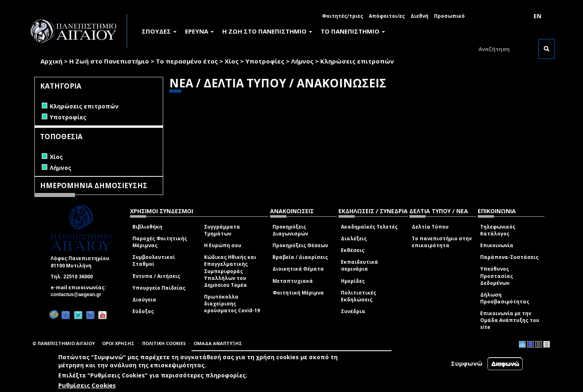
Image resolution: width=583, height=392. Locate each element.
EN (537, 16)
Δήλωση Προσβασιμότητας (505, 298)
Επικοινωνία (497, 245)
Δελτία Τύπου (430, 227)
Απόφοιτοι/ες (387, 16)
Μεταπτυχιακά (293, 281)
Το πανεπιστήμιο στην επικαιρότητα (442, 242)
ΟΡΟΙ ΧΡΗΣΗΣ (118, 343)
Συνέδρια (353, 311)
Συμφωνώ (467, 363)
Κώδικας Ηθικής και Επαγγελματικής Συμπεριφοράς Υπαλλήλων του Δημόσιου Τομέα (230, 271)
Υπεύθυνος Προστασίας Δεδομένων (497, 276)
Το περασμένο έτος (187, 61)
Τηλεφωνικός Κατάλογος (498, 230)
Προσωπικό (449, 16)
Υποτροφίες (265, 61)
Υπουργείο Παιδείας (159, 288)
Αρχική (51, 61)
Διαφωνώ (505, 363)
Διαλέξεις (354, 238)
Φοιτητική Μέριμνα (298, 293)
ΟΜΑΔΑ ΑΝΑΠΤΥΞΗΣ (218, 343)
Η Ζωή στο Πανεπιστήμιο (109, 61)
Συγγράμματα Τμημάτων (222, 230)
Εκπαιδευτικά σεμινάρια (360, 265)
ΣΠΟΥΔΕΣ (159, 31)
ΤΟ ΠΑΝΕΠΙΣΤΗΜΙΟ (353, 31)
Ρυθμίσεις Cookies (87, 385)
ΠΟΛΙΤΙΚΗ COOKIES (164, 343)
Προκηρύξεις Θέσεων (300, 245)
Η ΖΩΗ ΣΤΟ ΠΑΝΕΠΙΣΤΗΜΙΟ (267, 31)
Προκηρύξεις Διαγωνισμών (290, 230)
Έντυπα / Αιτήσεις (156, 276)
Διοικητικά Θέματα (298, 269)
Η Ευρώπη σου (223, 245)
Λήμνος (302, 61)
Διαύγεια (144, 300)
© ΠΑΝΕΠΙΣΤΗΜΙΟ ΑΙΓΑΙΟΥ (64, 343)
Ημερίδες (353, 281)
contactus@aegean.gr (78, 295)
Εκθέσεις (353, 250)
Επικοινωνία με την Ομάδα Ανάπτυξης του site (510, 320)
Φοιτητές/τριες (343, 16)
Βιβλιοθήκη (147, 227)
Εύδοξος (143, 311)
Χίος (232, 61)
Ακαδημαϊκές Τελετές (369, 227)
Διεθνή (419, 16)
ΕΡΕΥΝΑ (199, 31)
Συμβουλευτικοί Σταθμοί (154, 261)
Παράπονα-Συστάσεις (509, 257)
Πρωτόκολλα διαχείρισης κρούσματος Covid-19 (232, 304)
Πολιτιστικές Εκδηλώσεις (359, 296)
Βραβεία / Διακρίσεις (300, 257)
